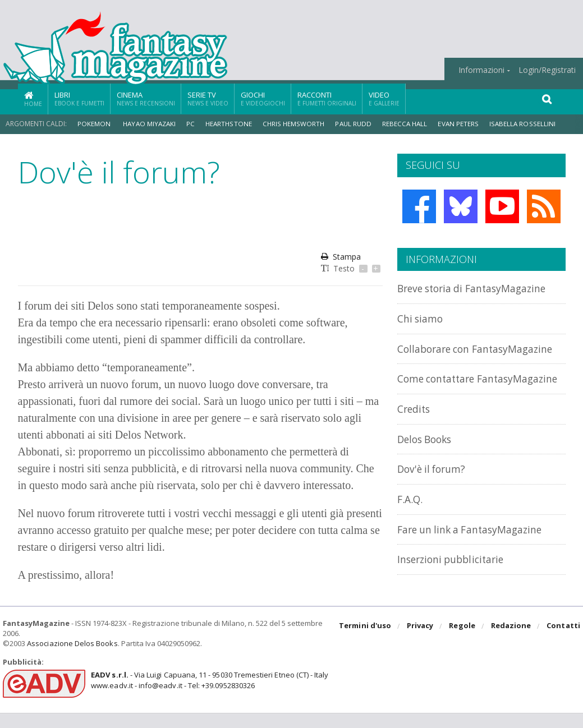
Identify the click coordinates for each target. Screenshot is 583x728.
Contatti (564, 642)
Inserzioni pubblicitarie (455, 582)
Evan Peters (465, 124)
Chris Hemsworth (297, 124)
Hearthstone (232, 124)
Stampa (341, 257)
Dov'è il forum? (434, 493)
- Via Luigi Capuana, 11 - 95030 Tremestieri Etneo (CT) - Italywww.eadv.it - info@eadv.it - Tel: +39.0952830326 (208, 695)
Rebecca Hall (410, 124)
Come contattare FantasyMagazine (441, 397)
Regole (463, 642)
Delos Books (428, 463)
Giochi (263, 98)
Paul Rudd (358, 124)
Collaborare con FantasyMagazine (441, 354)
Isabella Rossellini (528, 124)
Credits (416, 433)
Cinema (146, 98)
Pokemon (95, 124)
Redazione (511, 642)
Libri (79, 98)
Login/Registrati (547, 70)
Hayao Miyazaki (151, 124)
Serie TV (208, 98)
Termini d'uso (366, 642)
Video (384, 98)
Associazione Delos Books (72, 658)
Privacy (421, 642)
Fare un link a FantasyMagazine (477, 553)
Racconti (327, 98)
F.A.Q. (411, 523)
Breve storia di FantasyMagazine (479, 288)
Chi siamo (422, 318)
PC (193, 124)
